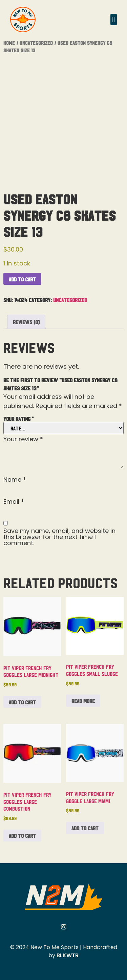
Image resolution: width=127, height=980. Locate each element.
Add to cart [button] (22, 702)
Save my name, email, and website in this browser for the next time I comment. (59, 537)
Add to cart (22, 279)
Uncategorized (36, 43)
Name (15, 480)
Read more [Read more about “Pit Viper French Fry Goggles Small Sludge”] (83, 701)
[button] (114, 20)
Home (9, 43)
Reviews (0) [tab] (26, 322)
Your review (23, 439)
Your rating (18, 419)
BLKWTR (68, 955)
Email (14, 502)
